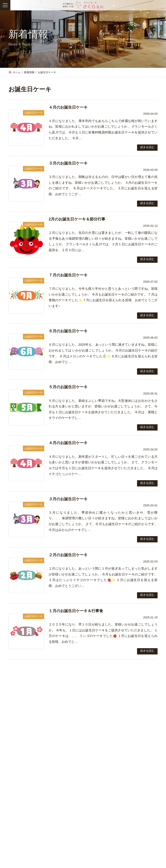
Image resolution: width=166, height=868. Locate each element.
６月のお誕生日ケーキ (68, 331)
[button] (147, 799)
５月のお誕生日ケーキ (68, 387)
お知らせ (34, 699)
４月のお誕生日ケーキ (68, 107)
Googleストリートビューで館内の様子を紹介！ (39, 705)
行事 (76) (15, 852)
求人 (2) (15, 843)
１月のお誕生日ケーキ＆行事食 (76, 611)
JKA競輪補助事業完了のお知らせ (30, 747)
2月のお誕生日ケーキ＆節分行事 (77, 219)
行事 (34, 782)
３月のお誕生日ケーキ (68, 163)
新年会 (13, 788)
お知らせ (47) (18, 823)
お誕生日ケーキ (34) (23, 833)
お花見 (13, 719)
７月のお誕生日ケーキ (68, 275)
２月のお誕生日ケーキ (68, 555)
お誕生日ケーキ (34, 727)
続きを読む (147, 147)
